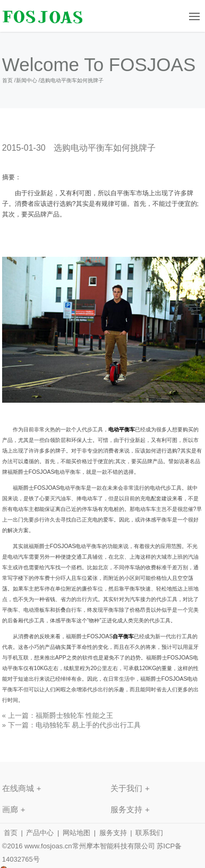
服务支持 (113, 833)
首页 (7, 80)
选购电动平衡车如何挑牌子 (72, 80)
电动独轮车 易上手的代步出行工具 (88, 725)
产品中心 (40, 833)
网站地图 (76, 833)
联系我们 (149, 833)
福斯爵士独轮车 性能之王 (75, 715)
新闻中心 (27, 80)
